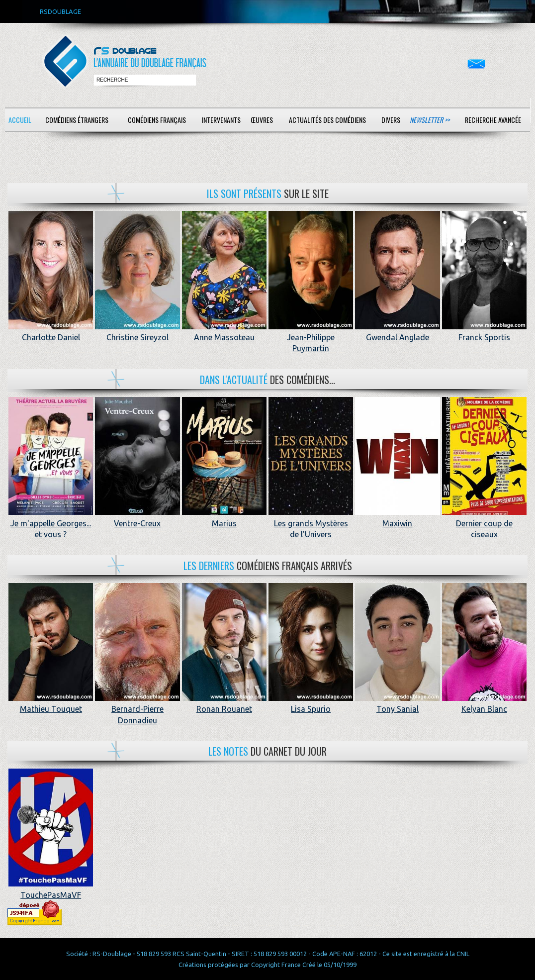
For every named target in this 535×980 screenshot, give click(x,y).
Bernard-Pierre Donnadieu (137, 709)
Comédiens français (157, 120)
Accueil (20, 120)
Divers (391, 120)
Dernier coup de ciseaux (484, 523)
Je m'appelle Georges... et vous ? (51, 523)
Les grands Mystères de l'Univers (311, 523)
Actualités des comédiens (327, 120)
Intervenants (221, 120)
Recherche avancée (493, 120)
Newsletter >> (430, 120)
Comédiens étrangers (77, 120)
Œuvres (262, 120)
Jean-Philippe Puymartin (311, 338)
